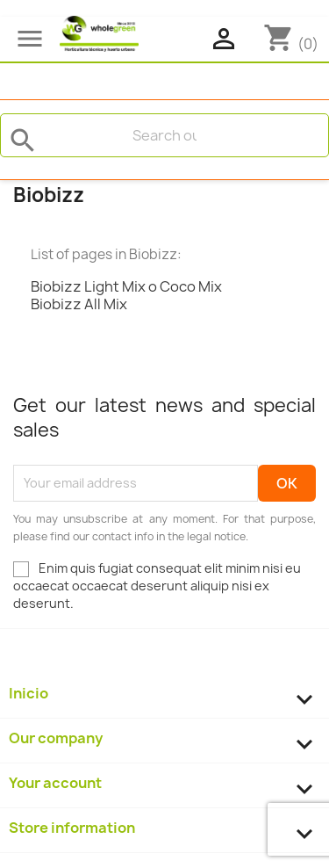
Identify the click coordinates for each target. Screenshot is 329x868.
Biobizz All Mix (79, 304)
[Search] (164, 135)
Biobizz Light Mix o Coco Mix (126, 286)
